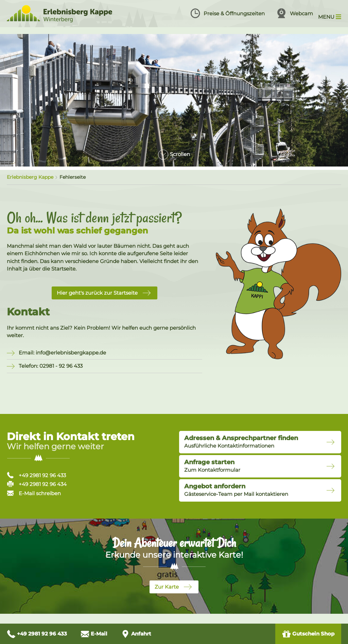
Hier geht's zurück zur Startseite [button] (97, 293)
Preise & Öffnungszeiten (227, 13)
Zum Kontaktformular (212, 466)
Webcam (295, 13)
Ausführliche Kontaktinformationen (241, 442)
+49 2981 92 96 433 (36, 475)
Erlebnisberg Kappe (30, 177)
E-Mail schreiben (34, 493)
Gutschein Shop (308, 634)
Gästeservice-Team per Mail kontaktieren (236, 490)
